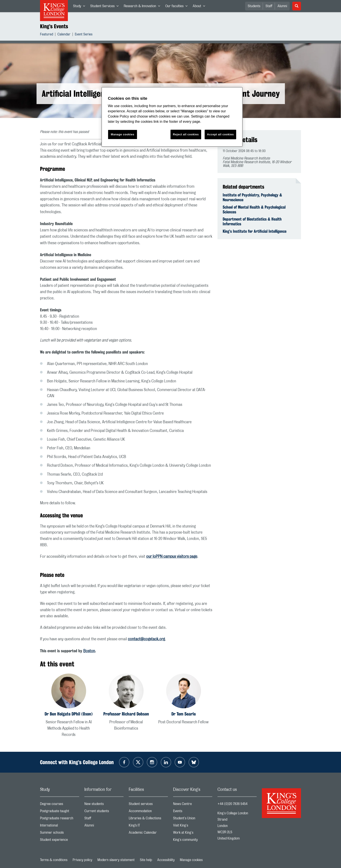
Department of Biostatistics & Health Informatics (252, 221)
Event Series (84, 35)
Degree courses (60, 805)
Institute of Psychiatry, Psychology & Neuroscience (252, 197)
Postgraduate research (60, 819)
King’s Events (54, 26)
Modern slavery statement (116, 860)
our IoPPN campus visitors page (172, 557)
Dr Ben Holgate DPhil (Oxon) (69, 714)
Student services (148, 805)
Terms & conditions (54, 860)
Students (254, 6)
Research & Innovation (143, 7)
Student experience (60, 841)
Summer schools (60, 834)
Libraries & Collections (148, 819)
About (200, 7)
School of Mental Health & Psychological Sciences (254, 209)
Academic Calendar (148, 834)
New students (104, 805)
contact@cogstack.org (146, 639)
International (60, 826)
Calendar (64, 35)
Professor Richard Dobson (126, 714)
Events (193, 812)
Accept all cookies (220, 134)
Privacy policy (82, 860)
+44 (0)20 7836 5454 (232, 804)
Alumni (282, 6)
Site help (146, 860)
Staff (269, 6)
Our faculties (178, 7)
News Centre (193, 805)
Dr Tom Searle (184, 714)
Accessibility (166, 860)
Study (80, 7)
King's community (193, 841)
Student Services (106, 7)
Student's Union (193, 819)
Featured (47, 35)
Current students (104, 812)
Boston (89, 651)
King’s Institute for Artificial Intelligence (255, 231)
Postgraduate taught (60, 812)
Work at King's (193, 834)
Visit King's (193, 826)
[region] (172, 117)
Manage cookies (191, 860)
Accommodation (148, 812)
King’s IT (148, 826)
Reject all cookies (186, 134)
